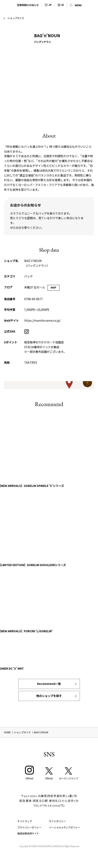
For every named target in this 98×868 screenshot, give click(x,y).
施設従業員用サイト (28, 833)
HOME (7, 732)
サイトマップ (25, 821)
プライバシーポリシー (29, 827)
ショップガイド (16, 18)
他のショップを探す (49, 696)
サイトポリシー (57, 821)
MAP (54, 288)
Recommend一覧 (49, 684)
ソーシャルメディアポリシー (65, 827)
